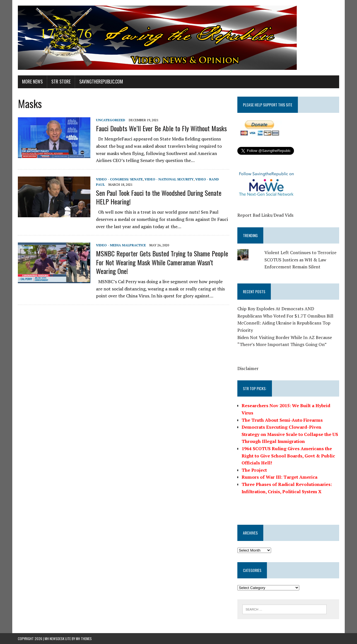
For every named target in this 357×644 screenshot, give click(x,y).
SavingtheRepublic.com (101, 82)
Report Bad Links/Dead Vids (265, 215)
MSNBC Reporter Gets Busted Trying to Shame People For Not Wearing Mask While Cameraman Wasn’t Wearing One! (162, 262)
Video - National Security (169, 179)
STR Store (61, 82)
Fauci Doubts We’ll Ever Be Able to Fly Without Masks (161, 128)
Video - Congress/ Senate (119, 179)
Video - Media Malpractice (121, 245)
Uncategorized (111, 120)
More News (32, 82)
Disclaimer (248, 368)
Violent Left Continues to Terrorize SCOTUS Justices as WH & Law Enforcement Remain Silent (300, 260)
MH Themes (84, 639)
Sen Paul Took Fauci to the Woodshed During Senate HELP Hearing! (159, 197)
